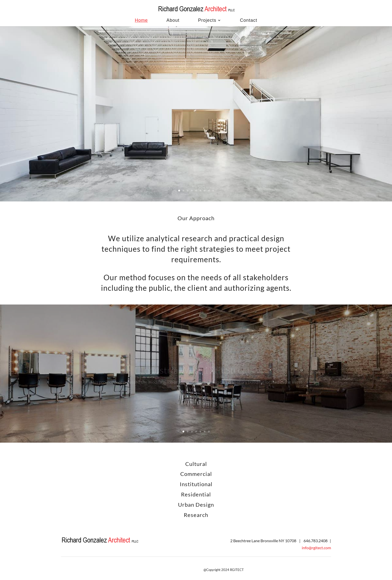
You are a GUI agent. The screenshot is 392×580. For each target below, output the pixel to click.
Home (141, 20)
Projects (207, 20)
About (173, 20)
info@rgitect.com (316, 548)
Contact (249, 20)
